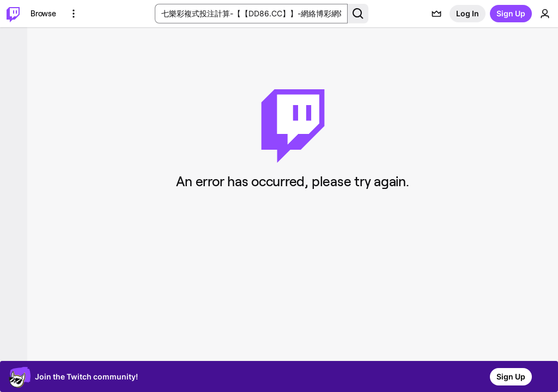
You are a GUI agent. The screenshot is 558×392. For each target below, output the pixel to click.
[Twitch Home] (13, 14)
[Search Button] (358, 14)
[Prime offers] (436, 14)
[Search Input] (251, 14)
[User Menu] (545, 14)
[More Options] (74, 14)
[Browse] (43, 14)
